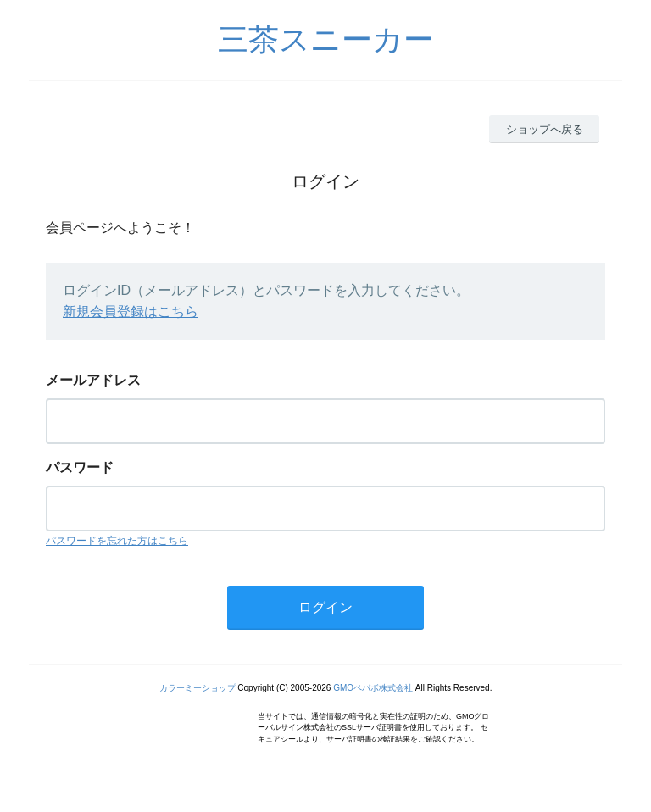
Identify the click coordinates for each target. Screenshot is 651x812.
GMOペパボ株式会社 (373, 688)
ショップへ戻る (545, 129)
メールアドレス (93, 380)
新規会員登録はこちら (131, 311)
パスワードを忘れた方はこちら (117, 541)
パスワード (80, 467)
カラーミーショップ (198, 688)
